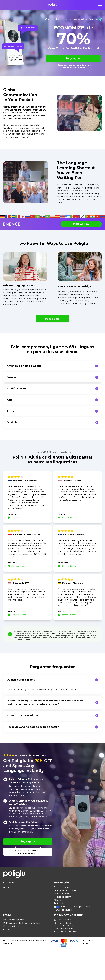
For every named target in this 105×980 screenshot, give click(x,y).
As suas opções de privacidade (72, 907)
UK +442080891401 (63, 926)
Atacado (7, 887)
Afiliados (58, 900)
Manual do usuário (63, 910)
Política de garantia (63, 897)
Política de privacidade (65, 890)
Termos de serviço (63, 887)
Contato (7, 929)
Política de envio (62, 894)
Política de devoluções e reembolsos (22, 923)
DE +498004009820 (64, 929)
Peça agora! (74, 58)
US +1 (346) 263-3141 (64, 923)
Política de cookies (63, 903)
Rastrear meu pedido (14, 920)
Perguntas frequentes (14, 926)
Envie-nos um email (67, 932)
